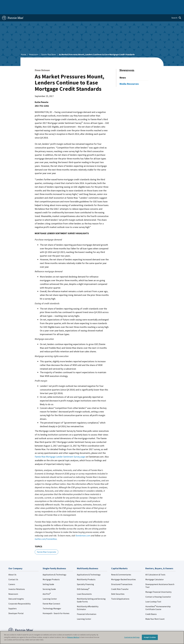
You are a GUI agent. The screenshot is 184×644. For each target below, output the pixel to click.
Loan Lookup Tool (153, 593)
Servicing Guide (49, 581)
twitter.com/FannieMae (46, 531)
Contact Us (13, 571)
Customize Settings (132, 637)
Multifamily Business (44, 3)
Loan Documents (84, 586)
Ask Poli (47, 586)
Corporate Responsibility (19, 595)
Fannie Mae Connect (51, 595)
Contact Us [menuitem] (176, 3)
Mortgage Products (51, 571)
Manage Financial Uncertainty (158, 584)
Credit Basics (151, 606)
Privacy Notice (73, 637)
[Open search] (176, 10)
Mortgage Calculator (155, 571)
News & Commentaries (121, 566)
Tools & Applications (120, 591)
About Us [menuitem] (123, 3)
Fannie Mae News (49, 46)
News (123, 69)
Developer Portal (16, 605)
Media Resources (129, 76)
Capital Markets (63, 3)
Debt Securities (118, 586)
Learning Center (50, 591)
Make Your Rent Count (155, 611)
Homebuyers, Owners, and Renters (89, 3)
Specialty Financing (85, 576)
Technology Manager (52, 600)
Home (6, 3)
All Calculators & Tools (155, 566)
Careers (12, 576)
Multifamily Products (86, 571)
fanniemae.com (83, 527)
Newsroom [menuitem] (153, 3)
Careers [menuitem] (164, 3)
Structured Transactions (122, 576)
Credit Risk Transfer (120, 581)
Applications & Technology (54, 566)
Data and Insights (16, 591)
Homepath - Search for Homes (56, 605)
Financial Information (87, 606)
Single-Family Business (22, 3)
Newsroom (34, 46)
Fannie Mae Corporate (47, 544)
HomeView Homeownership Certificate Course (158, 600)
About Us (12, 566)
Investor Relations (17, 581)
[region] (92, 638)
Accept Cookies (150, 637)
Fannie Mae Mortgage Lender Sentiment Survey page (60, 449)
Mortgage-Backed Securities (123, 571)
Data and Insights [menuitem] (138, 3)
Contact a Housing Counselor (158, 589)
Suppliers (13, 600)
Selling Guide (48, 576)
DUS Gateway (83, 581)
